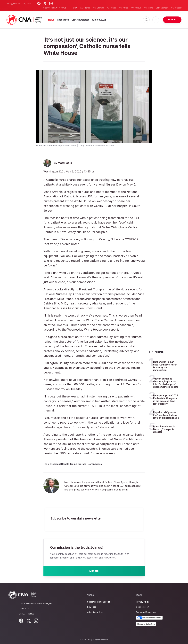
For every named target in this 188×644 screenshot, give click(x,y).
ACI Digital (111, 8)
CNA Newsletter (80, 20)
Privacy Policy (143, 602)
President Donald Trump (64, 464)
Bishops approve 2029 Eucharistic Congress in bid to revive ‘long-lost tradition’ (166, 400)
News (51, 20)
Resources (63, 20)
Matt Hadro (65, 163)
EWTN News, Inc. (45, 604)
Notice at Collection (146, 624)
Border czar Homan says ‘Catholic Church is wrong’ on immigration (165, 366)
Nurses (82, 464)
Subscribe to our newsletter (100, 602)
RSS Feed (92, 607)
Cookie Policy (142, 607)
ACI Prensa (85, 8)
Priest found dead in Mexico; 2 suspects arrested (164, 429)
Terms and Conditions (146, 612)
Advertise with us (95, 612)
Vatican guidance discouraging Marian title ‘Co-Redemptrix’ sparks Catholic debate (166, 383)
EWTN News (60, 8)
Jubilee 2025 (99, 20)
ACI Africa (124, 8)
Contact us (24, 609)
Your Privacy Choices (149, 618)
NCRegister (176, 8)
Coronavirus (95, 464)
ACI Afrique (136, 8)
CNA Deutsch (162, 8)
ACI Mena (149, 8)
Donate (172, 19)
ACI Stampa (98, 8)
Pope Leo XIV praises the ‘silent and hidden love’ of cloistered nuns (166, 415)
